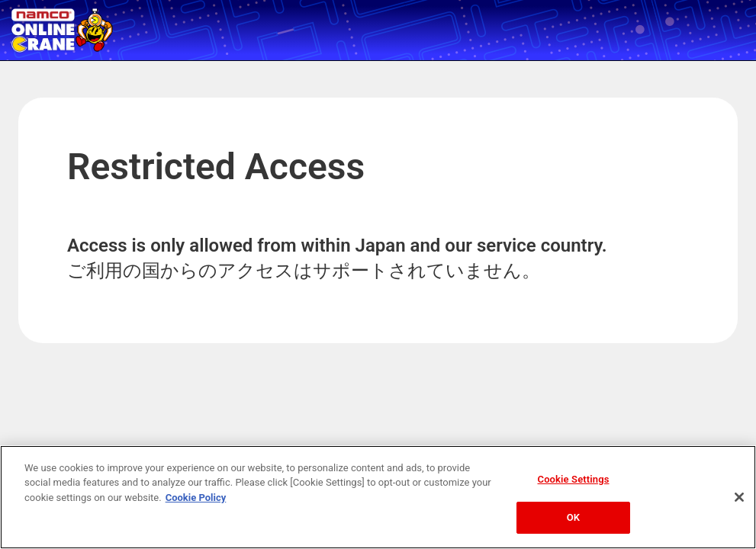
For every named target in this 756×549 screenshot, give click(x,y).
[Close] (739, 497)
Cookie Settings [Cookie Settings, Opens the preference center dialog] (574, 479)
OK (573, 517)
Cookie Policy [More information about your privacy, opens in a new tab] (196, 498)
